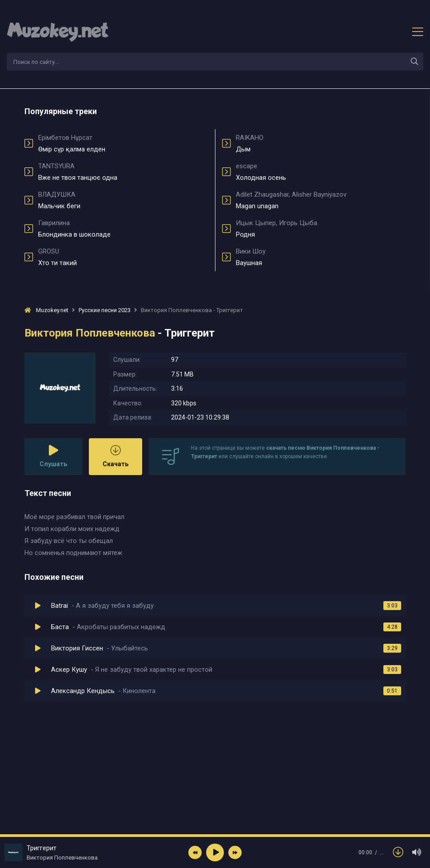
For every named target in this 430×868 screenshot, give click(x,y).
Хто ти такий (123, 257)
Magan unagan (321, 200)
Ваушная (321, 257)
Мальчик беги (123, 200)
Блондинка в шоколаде (123, 229)
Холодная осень (321, 172)
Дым (321, 143)
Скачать (115, 456)
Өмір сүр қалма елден (123, 143)
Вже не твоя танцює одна (123, 172)
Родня (321, 229)
